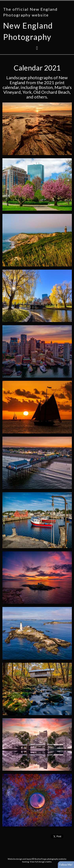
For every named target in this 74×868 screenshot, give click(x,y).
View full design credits (41, 862)
